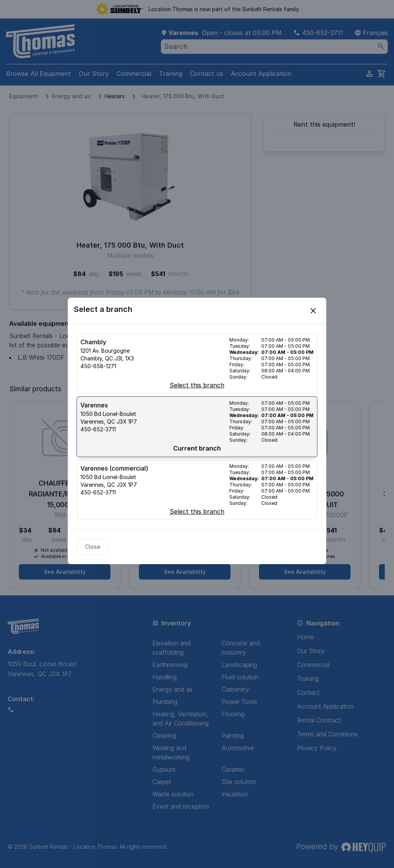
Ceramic (233, 769)
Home (306, 637)
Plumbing (165, 702)
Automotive (238, 748)
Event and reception (181, 806)
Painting (233, 736)
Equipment (24, 96)
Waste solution (173, 794)
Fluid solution (240, 677)
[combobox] (274, 47)
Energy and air (71, 96)
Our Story (94, 74)
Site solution (239, 782)
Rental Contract (319, 720)
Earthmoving (170, 665)
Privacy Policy (317, 748)
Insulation (235, 794)
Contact (308, 692)
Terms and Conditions (327, 734)
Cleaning (164, 736)
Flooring (233, 714)
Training (171, 74)
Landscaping (239, 665)
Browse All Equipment (39, 74)
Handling (164, 677)
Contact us (207, 74)
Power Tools (239, 702)
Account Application (261, 74)
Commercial (134, 74)
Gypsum (164, 769)
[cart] (382, 74)
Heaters (115, 96)
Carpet (162, 782)
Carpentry (235, 689)
